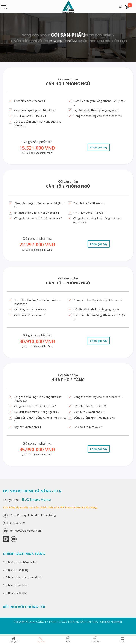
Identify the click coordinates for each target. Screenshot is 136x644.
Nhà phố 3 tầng (68, 380)
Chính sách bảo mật (15, 593)
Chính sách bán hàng (16, 570)
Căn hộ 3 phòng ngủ (68, 283)
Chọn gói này (99, 147)
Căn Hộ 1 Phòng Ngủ (68, 84)
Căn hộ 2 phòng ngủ (68, 186)
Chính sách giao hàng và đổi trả (22, 577)
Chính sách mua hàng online (20, 562)
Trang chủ (59, 41)
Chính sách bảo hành (16, 585)
